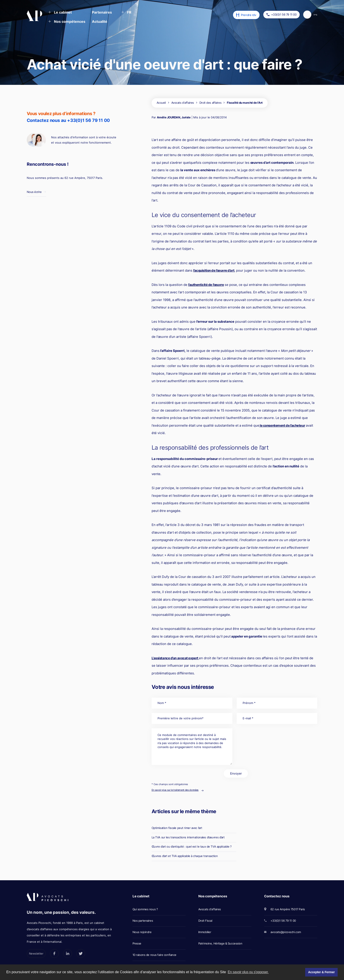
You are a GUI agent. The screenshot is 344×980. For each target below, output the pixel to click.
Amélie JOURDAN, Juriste (174, 117)
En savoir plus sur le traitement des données (175, 790)
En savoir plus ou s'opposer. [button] (248, 972)
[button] (60, 13)
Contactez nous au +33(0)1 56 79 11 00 (68, 120)
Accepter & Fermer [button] (321, 972)
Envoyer (236, 773)
